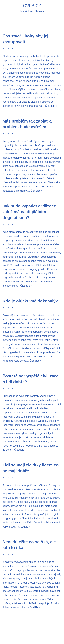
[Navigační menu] (32, 19)
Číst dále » (51, 106)
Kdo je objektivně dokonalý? (30, 301)
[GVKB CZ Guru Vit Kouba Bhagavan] (32, 8)
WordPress (41, 640)
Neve (20, 640)
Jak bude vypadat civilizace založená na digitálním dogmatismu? (29, 212)
